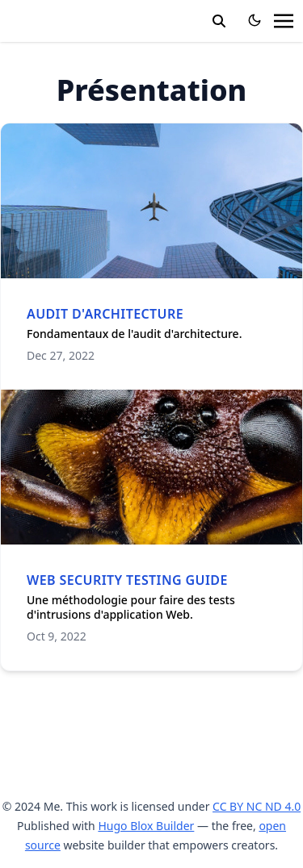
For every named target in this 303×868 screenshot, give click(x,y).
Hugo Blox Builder (146, 826)
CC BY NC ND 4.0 (257, 806)
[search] (219, 21)
